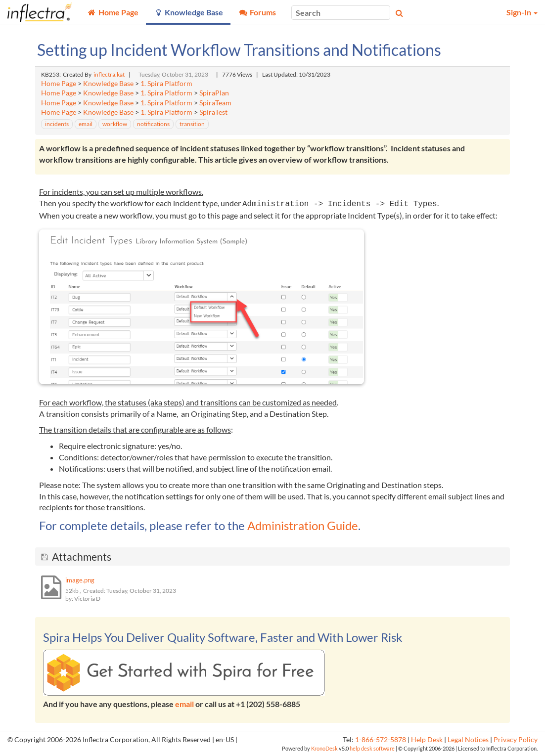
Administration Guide (303, 525)
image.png (80, 580)
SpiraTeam (215, 103)
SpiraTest (213, 112)
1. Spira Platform (166, 84)
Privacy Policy (516, 740)
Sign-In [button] (522, 12)
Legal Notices (468, 740)
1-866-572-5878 (381, 740)
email (184, 704)
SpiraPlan (214, 93)
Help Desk (427, 740)
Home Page (59, 84)
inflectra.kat (109, 74)
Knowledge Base (108, 84)
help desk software (372, 748)
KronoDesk (324, 748)
